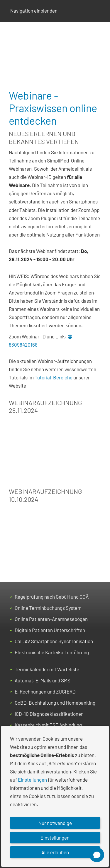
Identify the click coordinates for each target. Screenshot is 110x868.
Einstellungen (32, 780)
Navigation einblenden (34, 11)
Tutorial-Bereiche (54, 377)
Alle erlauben (55, 852)
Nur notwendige (55, 823)
